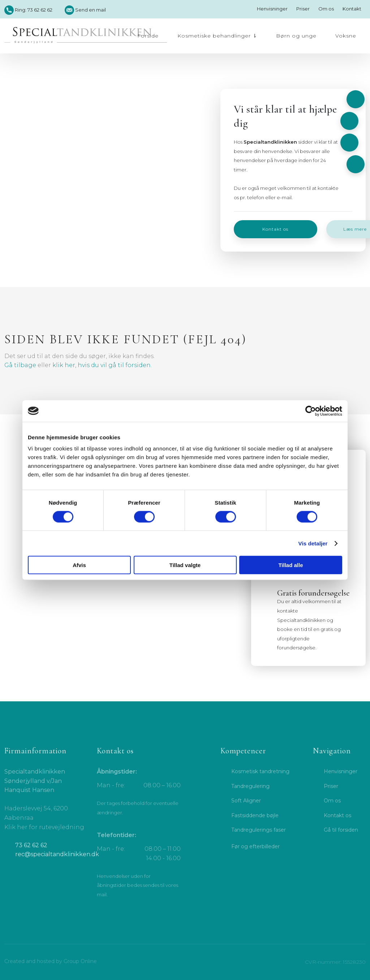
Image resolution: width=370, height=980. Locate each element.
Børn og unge (296, 36)
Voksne (346, 36)
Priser (303, 9)
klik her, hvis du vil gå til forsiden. (102, 365)
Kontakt (352, 9)
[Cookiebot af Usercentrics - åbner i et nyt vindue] (311, 411)
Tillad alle (291, 565)
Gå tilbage (20, 365)
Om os (326, 9)
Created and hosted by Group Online (51, 961)
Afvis (79, 565)
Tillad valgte (185, 565)
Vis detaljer (313, 543)
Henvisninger (272, 9)
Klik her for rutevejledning (44, 827)
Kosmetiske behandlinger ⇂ (217, 36)
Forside (148, 36)
